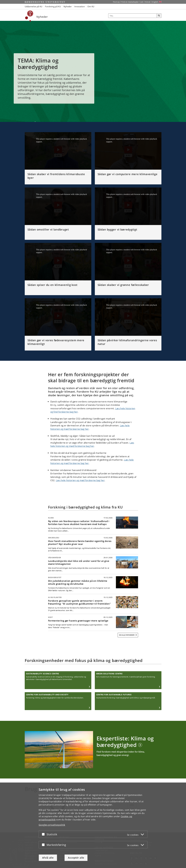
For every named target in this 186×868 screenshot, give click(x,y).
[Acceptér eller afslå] (44, 834)
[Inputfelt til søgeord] (133, 16)
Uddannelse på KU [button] (34, 6)
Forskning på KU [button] (53, 6)
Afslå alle (48, 858)
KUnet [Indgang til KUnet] (148, 2)
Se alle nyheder (127, 635)
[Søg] (159, 16)
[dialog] (93, 825)
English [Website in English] (155, 2)
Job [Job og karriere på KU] (142, 2)
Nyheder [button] (68, 6)
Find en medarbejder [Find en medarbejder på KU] (130, 2)
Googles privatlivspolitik (52, 825)
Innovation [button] (80, 6)
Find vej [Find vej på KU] (116, 2)
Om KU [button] (91, 6)
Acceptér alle (76, 858)
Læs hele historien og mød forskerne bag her (80, 480)
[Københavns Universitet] (29, 16)
